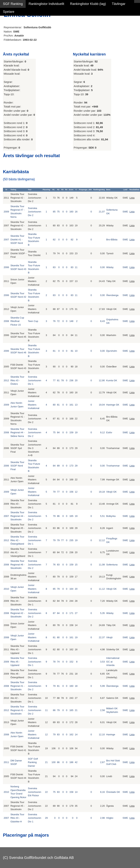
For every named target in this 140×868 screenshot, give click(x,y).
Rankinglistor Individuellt (46, 4)
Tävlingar (119, 4)
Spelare (9, 12)
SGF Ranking (13, 4)
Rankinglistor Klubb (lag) (88, 4)
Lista (132, 198)
